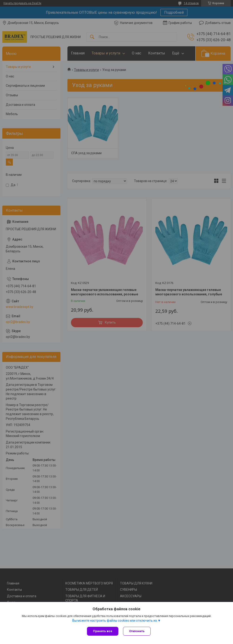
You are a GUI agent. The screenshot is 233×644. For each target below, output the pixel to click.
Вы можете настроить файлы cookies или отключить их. (115, 621)
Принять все (103, 631)
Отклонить (137, 631)
